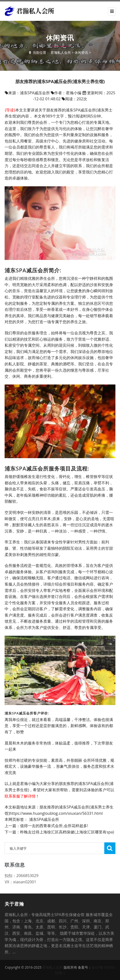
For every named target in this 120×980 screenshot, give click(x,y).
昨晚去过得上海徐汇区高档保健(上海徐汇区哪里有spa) (67, 832)
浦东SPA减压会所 (44, 819)
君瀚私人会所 (61, 52)
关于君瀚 (14, 904)
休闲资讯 (81, 52)
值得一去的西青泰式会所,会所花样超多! (54, 826)
